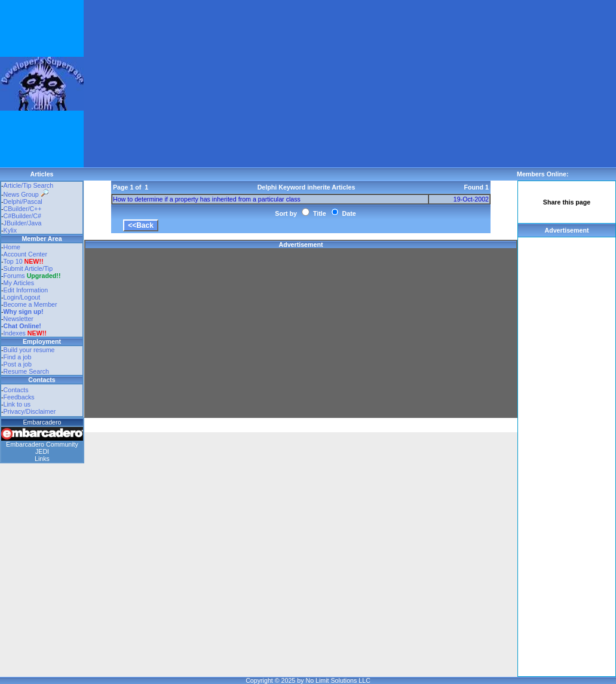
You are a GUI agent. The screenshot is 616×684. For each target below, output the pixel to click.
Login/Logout (22, 297)
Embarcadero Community (42, 444)
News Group (26, 194)
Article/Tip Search (29, 185)
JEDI (42, 451)
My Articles (19, 283)
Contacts (16, 390)
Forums (32, 276)
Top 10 (13, 261)
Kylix (10, 230)
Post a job (18, 364)
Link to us (17, 404)
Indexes (15, 333)
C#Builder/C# (22, 216)
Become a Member (30, 304)
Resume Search (26, 371)
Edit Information (26, 290)
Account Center (25, 254)
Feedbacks (19, 397)
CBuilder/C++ (23, 209)
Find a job (18, 357)
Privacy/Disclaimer (30, 411)
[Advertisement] (271, 84)
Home (12, 247)
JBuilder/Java (23, 223)
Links (42, 459)
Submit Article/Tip (28, 268)
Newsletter (19, 319)
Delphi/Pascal (23, 201)
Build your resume (29, 350)
